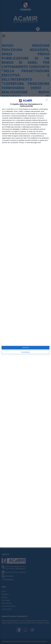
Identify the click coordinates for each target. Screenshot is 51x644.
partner (16, 109)
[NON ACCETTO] (47, 100)
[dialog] (25, 322)
